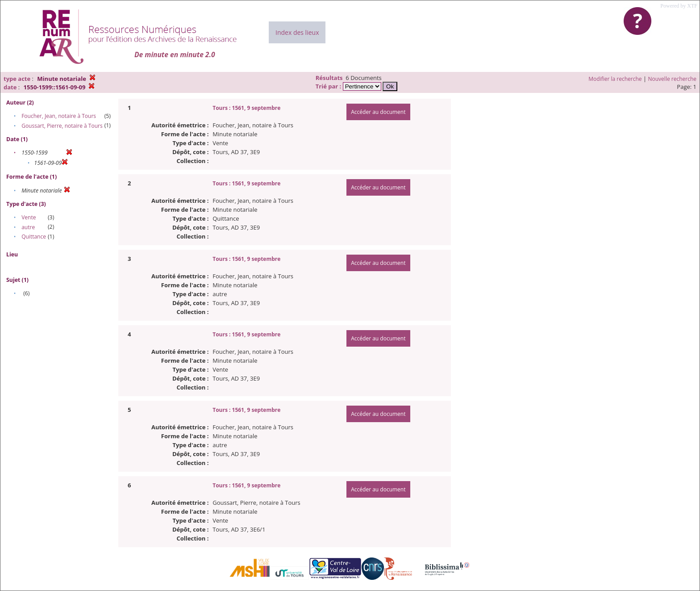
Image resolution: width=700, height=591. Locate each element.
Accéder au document (378, 112)
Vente (29, 217)
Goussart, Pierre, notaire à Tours (62, 126)
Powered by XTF (679, 6)
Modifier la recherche (615, 79)
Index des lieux (297, 32)
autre (28, 227)
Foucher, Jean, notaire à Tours (59, 116)
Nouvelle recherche (673, 79)
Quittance (34, 237)
